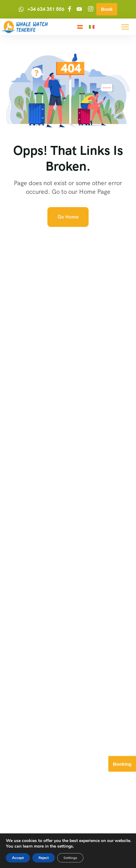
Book (107, 9)
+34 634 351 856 (46, 9)
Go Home (68, 217)
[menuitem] (80, 27)
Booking (122, 764)
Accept (18, 858)
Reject (44, 858)
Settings (70, 858)
